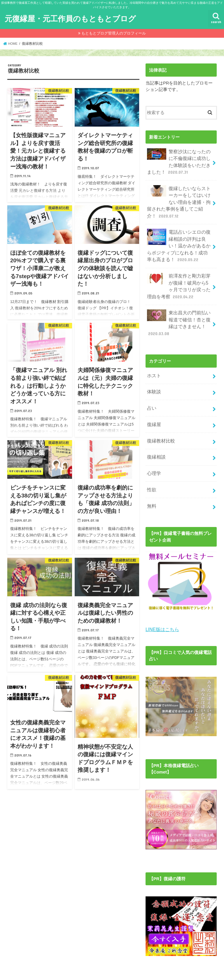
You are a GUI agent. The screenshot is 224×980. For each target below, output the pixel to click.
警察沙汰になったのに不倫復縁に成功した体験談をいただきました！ (177, 161)
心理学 (153, 457)
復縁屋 (153, 411)
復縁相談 (155, 442)
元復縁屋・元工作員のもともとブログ (70, 18)
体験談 (153, 380)
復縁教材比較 (160, 427)
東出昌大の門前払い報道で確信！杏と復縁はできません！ (177, 314)
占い (151, 396)
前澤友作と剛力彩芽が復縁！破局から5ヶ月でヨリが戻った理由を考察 (178, 279)
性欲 (151, 473)
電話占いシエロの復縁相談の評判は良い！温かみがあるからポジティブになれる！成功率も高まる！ (177, 240)
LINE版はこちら (161, 611)
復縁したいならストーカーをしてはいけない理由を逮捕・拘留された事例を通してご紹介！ (177, 199)
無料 (151, 488)
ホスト (153, 365)
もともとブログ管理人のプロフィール (114, 33)
